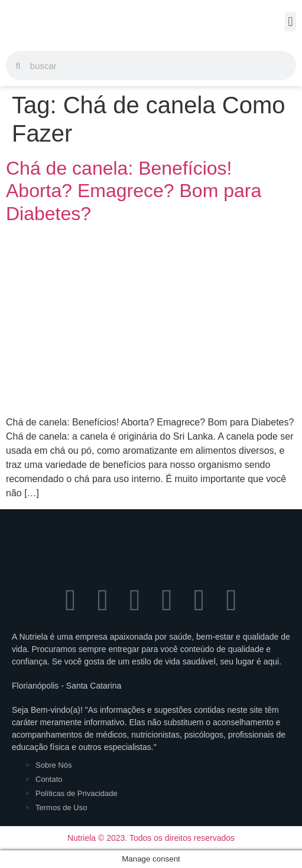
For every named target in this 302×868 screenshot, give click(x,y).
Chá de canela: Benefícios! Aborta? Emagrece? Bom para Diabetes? (134, 191)
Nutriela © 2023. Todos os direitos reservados (151, 838)
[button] (290, 22)
